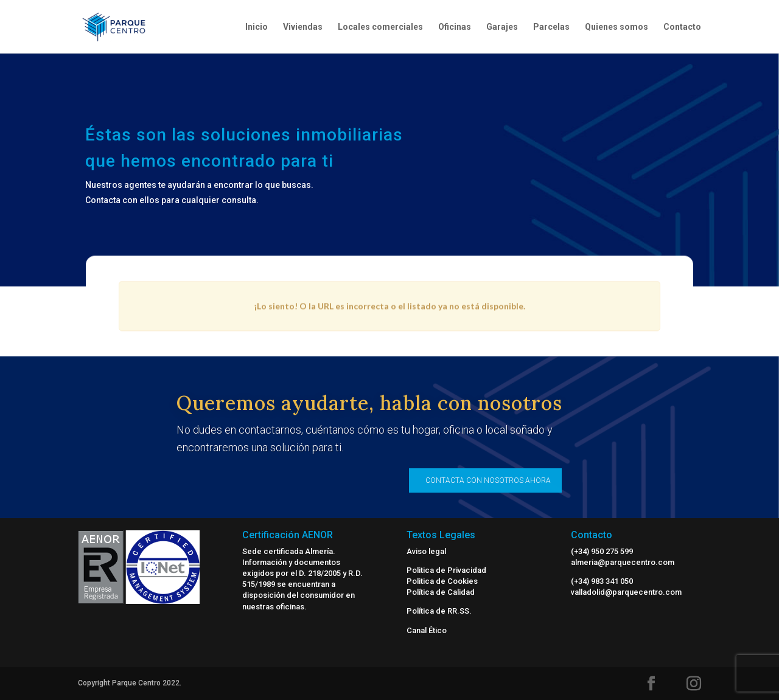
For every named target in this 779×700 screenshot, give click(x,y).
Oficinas (455, 27)
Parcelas (551, 27)
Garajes (502, 27)
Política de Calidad (441, 592)
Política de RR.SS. (439, 611)
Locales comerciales (380, 27)
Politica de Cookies (442, 581)
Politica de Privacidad (446, 570)
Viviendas (303, 27)
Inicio (257, 27)
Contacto (682, 27)
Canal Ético (427, 630)
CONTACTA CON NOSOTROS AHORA (488, 480)
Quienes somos (617, 27)
